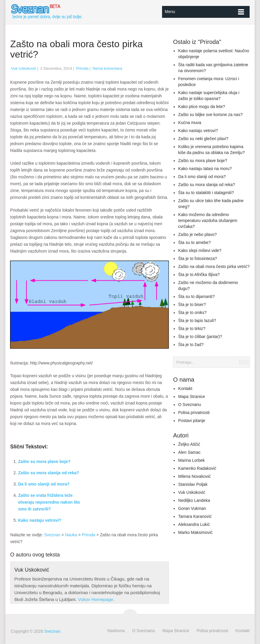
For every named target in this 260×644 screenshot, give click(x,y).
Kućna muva (190, 123)
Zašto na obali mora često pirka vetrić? (214, 267)
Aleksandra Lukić (194, 524)
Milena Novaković (194, 476)
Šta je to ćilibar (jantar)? (200, 337)
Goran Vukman (192, 508)
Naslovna (116, 631)
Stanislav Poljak (193, 484)
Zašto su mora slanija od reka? (49, 473)
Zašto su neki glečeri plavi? (203, 139)
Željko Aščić (189, 444)
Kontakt (185, 388)
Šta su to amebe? (194, 242)
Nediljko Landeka (194, 500)
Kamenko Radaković (197, 468)
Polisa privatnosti (194, 413)
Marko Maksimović (195, 532)
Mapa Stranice (191, 396)
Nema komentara (107, 68)
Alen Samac (189, 452)
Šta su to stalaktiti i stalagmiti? (206, 193)
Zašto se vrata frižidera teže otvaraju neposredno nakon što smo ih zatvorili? (49, 502)
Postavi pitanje (192, 421)
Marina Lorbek (191, 460)
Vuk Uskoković (24, 68)
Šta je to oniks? (192, 313)
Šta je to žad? (191, 345)
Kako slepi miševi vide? (200, 250)
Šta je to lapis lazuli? (197, 321)
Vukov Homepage (95, 599)
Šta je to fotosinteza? (198, 258)
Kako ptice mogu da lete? (202, 107)
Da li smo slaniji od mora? (44, 484)
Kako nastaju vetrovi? (40, 520)
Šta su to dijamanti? (196, 296)
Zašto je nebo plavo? (197, 234)
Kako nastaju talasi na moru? (205, 169)
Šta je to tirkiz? (192, 329)
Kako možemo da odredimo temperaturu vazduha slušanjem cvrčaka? (208, 221)
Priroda (82, 68)
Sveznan (52, 535)
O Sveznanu (190, 405)
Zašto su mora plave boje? (44, 461)
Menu (170, 12)
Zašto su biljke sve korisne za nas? (210, 115)
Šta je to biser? (192, 304)
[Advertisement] (132, 486)
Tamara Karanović (195, 516)
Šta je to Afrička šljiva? (199, 275)
